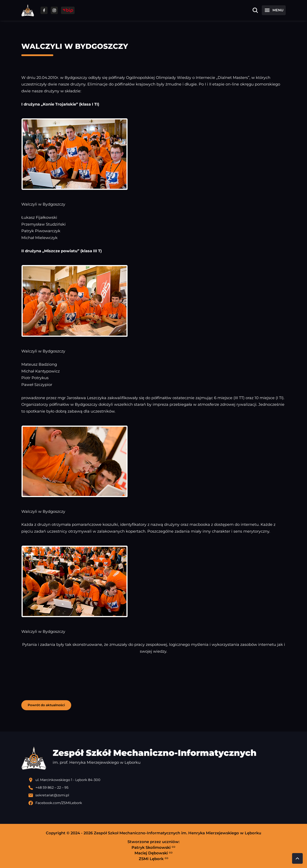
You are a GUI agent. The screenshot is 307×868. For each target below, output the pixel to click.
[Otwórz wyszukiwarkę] (255, 10)
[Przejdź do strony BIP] (68, 10)
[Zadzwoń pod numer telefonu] (157, 788)
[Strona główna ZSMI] (28, 10)
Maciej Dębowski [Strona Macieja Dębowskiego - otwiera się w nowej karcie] (154, 853)
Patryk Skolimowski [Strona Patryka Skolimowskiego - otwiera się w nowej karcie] (153, 847)
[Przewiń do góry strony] (297, 858)
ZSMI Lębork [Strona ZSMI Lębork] (154, 859)
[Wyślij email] (157, 795)
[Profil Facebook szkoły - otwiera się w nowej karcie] (157, 803)
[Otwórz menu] (274, 10)
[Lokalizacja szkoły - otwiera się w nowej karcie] (157, 780)
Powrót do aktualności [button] (46, 705)
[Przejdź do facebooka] (44, 10)
